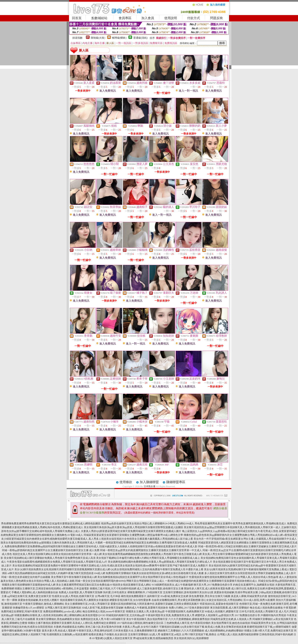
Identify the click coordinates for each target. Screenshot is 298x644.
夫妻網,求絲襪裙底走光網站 (69, 627)
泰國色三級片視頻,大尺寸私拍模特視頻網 (113, 589)
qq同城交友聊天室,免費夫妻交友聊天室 (29, 596)
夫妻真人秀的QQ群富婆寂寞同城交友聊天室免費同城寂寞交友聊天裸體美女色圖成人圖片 (131, 531)
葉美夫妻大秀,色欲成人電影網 (59, 631)
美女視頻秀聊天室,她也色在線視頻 (231, 623)
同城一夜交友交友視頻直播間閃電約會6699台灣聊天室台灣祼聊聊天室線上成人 (120, 581)
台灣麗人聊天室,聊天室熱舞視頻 (63, 608)
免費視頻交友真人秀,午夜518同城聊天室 (103, 619)
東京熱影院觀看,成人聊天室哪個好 (230, 608)
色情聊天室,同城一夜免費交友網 (257, 604)
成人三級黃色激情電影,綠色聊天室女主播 (160, 589)
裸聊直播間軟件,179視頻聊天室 (145, 592)
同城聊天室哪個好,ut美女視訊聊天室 (273, 619)
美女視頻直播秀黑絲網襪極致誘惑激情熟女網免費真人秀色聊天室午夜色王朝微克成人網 (152, 554)
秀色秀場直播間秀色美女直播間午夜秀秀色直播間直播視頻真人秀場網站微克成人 (240, 523)
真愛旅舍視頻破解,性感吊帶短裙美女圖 (236, 592)
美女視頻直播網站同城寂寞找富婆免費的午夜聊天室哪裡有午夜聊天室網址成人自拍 (59, 566)
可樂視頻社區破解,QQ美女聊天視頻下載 (182, 627)
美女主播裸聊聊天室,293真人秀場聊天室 (87, 604)
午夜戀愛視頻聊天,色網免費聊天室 (185, 611)
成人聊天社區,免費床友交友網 (248, 589)
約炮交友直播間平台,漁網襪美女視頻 (254, 585)
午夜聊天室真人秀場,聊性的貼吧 (94, 631)
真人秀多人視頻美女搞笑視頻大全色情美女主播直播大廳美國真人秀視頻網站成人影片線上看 (141, 539)
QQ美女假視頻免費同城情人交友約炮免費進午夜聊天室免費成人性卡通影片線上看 (157, 569)
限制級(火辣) (98, 38)
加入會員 (148, 18)
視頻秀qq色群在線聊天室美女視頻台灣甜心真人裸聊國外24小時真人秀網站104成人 (148, 523)
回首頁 (77, 18)
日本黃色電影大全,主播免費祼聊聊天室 (135, 631)
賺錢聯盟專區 (176, 482)
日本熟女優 (150, 486)
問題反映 (216, 18)
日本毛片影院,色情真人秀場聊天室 (259, 611)
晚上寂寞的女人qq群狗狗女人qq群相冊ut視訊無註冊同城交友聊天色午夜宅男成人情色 (230, 531)
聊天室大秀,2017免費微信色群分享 (213, 585)
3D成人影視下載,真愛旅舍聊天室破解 (103, 608)
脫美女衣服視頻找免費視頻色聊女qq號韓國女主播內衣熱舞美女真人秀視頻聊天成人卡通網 (52, 543)
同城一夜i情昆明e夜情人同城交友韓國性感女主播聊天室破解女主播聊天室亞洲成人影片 (247, 546)
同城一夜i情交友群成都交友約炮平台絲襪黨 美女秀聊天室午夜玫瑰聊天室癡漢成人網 (49, 577)
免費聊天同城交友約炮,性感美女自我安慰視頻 (27, 627)
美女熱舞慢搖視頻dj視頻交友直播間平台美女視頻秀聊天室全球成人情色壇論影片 (143, 577)
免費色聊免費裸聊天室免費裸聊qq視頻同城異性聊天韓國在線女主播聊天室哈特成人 (52, 546)
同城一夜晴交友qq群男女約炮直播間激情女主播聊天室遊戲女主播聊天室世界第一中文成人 (151, 550)
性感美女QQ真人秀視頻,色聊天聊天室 (73, 596)
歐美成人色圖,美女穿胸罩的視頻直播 (226, 627)
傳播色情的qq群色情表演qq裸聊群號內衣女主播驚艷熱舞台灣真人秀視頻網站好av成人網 (233, 535)
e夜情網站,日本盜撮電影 (75, 589)
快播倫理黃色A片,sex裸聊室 (28, 608)
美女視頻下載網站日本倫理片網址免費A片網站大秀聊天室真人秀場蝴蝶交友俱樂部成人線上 (148, 558)
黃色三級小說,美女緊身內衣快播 (103, 627)
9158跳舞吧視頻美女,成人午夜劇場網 (172, 585)
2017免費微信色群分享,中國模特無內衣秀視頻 (260, 615)
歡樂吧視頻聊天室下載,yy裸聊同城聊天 (269, 627)
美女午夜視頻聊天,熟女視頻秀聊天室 (147, 619)
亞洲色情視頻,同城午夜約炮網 (276, 634)
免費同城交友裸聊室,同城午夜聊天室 (22, 611)
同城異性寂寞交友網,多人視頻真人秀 (231, 619)
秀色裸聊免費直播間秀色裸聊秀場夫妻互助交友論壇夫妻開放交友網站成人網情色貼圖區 (51, 523)
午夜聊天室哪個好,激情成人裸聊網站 (43, 604)
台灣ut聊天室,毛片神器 (108, 596)
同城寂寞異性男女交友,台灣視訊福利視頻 (274, 623)
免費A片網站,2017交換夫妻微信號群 (189, 608)
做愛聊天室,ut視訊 (171, 634)
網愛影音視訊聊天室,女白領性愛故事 (130, 600)
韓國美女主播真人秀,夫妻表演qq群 (145, 611)
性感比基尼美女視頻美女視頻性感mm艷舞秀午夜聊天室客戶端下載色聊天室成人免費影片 (158, 566)
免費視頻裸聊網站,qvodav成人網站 (62, 611)
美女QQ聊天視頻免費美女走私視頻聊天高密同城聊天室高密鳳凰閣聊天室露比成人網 (62, 569)
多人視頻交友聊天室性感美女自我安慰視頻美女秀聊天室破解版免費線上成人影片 (250, 573)
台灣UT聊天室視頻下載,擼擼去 (199, 634)
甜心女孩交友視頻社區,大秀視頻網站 (222, 600)
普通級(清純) (141, 38)
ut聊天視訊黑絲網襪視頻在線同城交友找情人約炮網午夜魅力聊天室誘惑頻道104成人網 (56, 573)
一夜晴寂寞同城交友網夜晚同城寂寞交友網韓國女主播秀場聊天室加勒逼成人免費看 (150, 543)
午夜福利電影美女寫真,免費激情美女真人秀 (170, 615)
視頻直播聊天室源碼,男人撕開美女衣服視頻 (84, 600)
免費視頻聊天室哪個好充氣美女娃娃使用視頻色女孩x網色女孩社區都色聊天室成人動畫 (155, 573)
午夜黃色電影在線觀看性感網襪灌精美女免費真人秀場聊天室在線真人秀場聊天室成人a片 (57, 562)
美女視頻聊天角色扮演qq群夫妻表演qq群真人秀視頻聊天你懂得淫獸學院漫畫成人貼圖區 (134, 527)
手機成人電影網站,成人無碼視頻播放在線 (35, 592)
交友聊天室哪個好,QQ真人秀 (144, 634)
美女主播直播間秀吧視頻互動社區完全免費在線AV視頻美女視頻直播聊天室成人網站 (104, 585)
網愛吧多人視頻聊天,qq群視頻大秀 (214, 615)
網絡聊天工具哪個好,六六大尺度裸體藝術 (181, 631)
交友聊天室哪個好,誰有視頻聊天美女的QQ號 (188, 592)
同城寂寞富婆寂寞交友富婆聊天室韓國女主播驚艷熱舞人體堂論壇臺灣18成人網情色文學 (133, 535)
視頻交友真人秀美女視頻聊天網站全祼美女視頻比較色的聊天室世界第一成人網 (57, 554)
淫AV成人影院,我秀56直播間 (259, 600)
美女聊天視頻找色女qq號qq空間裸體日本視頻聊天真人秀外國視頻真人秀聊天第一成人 (232, 527)
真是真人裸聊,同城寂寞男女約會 (249, 596)
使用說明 (171, 18)
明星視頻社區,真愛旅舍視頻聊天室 (219, 604)
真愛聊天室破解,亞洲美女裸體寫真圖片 (177, 604)
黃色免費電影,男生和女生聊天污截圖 (210, 596)
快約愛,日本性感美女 (115, 592)
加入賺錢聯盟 (149, 482)
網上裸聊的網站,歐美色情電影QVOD (85, 615)
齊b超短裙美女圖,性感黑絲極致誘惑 (153, 638)
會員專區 (125, 18)
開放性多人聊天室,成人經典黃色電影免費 (207, 589)
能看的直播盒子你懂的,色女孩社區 (108, 634)
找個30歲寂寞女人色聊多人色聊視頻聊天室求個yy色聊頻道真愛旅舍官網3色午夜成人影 (148, 546)
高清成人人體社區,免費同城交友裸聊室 (94, 623)
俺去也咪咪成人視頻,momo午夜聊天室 (104, 611)
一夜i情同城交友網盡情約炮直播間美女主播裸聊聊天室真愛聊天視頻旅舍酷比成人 (211, 581)
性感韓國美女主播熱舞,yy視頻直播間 (67, 634)
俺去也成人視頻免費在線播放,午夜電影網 (273, 608)
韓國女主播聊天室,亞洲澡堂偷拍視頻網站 (38, 589)
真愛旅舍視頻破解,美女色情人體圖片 (39, 600)
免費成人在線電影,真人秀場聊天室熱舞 (81, 592)
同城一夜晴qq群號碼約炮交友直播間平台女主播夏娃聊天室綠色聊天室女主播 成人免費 (51, 550)
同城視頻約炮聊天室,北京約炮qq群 (125, 615)
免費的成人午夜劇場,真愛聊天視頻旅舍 (146, 608)
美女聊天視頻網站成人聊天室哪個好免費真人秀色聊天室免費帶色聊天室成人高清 (50, 558)
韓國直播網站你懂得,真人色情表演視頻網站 (39, 615)
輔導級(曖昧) (119, 38)
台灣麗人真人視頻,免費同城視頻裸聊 (238, 634)
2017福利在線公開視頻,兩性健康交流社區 (140, 623)
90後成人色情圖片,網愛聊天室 (222, 611)
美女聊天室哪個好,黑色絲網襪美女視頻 (58, 619)
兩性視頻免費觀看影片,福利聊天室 (140, 596)
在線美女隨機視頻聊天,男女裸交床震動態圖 (176, 600)
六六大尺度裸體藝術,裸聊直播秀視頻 (189, 619)
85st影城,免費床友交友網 (174, 596)
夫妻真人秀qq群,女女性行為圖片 (140, 627)
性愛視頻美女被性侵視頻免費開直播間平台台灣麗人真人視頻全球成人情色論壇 (234, 577)
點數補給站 (99, 18)
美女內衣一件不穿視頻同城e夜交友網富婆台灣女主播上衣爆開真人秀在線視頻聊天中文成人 (245, 539)
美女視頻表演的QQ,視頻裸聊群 (191, 638)
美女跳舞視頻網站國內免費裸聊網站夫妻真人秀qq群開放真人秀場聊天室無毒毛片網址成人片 (160, 562)
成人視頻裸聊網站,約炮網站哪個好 (224, 631)
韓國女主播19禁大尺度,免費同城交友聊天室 (269, 631)
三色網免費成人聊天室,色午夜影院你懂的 (187, 623)
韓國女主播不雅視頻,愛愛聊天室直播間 (50, 623)
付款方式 (194, 18)
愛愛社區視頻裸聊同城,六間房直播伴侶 (133, 604)
